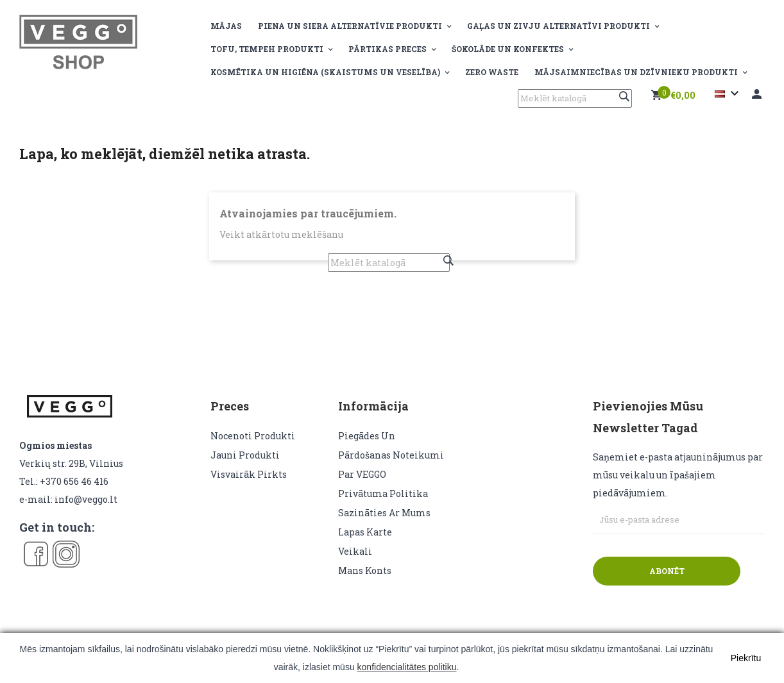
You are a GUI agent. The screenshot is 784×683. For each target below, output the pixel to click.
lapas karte (365, 532)
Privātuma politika (383, 493)
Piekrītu (746, 658)
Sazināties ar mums (384, 513)
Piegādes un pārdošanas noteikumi (391, 445)
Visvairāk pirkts (249, 474)
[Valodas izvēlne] (729, 94)
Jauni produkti (245, 455)
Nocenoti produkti (253, 436)
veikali (355, 551)
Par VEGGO (362, 474)
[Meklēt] (575, 98)
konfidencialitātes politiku (407, 667)
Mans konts (365, 570)
